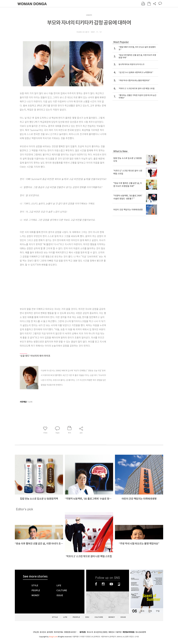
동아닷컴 (83, 632)
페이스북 (96, 584)
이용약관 (118, 632)
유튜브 (111, 584)
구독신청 (36, 632)
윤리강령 (50, 632)
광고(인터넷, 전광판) (101, 632)
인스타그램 (103, 584)
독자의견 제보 (58, 632)
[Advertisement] (57, 286)
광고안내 (43, 632)
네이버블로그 (119, 584)
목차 (142, 611)
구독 (150, 611)
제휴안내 (111, 632)
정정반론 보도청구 (70, 632)
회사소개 (90, 632)
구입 (158, 611)
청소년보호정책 (141, 632)
